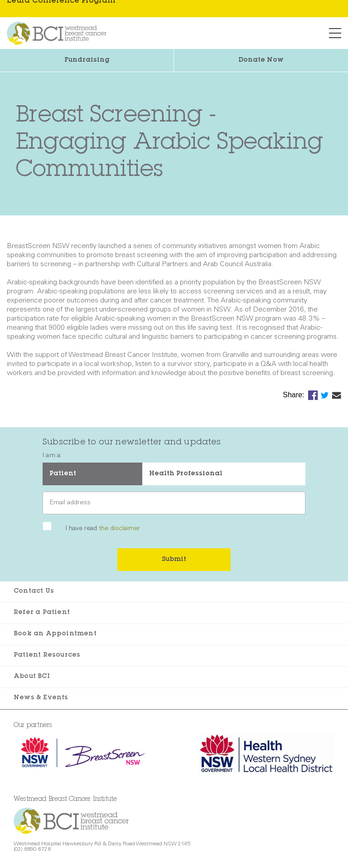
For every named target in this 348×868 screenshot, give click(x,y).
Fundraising (87, 60)
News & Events (41, 698)
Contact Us (34, 591)
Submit (174, 560)
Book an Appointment (55, 634)
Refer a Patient (42, 613)
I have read (103, 529)
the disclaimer (119, 529)
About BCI (32, 677)
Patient (63, 474)
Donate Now (261, 60)
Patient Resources (47, 655)
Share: (295, 395)
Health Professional (186, 474)
